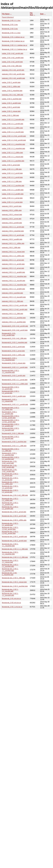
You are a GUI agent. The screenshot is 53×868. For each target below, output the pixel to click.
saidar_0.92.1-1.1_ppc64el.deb (13, 161)
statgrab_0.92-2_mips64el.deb (13, 231)
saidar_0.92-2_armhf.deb (11, 107)
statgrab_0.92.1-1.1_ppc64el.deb (14, 318)
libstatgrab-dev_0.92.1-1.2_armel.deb (10, 491)
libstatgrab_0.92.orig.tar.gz (11, 603)
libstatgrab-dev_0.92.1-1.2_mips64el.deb (10, 553)
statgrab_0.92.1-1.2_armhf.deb (13, 235)
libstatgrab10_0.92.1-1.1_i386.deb (14, 446)
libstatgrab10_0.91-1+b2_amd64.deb (9, 334)
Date (42, 14)
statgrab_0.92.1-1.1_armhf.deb (13, 227)
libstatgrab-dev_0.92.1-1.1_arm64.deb (10, 524)
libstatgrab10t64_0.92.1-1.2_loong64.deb (11, 429)
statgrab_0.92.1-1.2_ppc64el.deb (14, 322)
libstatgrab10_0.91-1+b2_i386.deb (14, 338)
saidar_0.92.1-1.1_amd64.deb (13, 190)
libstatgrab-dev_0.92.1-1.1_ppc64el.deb (10, 566)
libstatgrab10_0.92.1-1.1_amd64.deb (9, 413)
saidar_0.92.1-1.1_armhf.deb (12, 177)
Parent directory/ (8, 17)
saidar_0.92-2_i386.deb (10, 115)
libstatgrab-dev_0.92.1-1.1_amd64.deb (10, 504)
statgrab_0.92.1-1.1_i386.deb (12, 301)
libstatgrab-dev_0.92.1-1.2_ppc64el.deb (10, 570)
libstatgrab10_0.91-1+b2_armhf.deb (15, 330)
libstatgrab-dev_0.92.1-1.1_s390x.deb (10, 483)
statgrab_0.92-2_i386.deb (11, 248)
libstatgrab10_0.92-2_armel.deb (13, 351)
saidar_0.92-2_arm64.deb (11, 82)
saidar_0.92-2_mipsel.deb (11, 111)
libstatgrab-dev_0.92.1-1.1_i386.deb (15, 549)
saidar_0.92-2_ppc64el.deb (12, 99)
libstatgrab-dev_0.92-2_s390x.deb (14, 520)
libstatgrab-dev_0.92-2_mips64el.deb (9, 574)
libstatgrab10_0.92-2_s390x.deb (13, 355)
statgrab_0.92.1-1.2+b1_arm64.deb (15, 305)
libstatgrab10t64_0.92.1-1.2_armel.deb (11, 392)
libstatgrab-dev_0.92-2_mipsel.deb (14, 582)
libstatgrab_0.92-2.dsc (10, 29)
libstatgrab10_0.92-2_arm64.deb (14, 376)
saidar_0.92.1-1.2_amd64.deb (13, 194)
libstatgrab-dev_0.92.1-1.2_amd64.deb (10, 508)
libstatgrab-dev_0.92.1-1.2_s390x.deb (10, 500)
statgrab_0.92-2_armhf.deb (12, 206)
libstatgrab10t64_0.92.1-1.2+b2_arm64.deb (11, 417)
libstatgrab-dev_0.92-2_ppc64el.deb (15, 586)
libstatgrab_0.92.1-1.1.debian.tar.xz (15, 45)
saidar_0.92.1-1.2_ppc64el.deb (13, 186)
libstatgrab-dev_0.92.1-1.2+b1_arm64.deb (10, 532)
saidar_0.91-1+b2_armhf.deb (12, 62)
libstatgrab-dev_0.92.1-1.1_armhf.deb (10, 475)
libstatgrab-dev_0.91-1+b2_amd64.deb (9, 471)
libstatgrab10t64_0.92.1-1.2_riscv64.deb (11, 438)
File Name (6, 14)
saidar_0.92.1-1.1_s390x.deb (12, 128)
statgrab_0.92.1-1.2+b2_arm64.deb (15, 310)
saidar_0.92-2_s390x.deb (11, 87)
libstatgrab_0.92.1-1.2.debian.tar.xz (15, 49)
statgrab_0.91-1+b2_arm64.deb (13, 74)
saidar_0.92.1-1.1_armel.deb (12, 198)
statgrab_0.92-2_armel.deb (12, 219)
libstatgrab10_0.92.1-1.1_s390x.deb (15, 384)
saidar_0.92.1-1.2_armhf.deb (12, 173)
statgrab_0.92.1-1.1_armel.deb (13, 260)
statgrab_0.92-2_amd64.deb (12, 239)
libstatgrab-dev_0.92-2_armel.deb (14, 512)
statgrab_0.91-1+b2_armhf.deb (13, 70)
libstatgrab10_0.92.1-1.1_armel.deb (15, 380)
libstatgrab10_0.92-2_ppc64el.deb (14, 442)
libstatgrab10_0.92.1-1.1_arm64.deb (15, 404)
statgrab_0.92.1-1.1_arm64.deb (13, 264)
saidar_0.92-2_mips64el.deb (12, 91)
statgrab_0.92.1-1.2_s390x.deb (13, 256)
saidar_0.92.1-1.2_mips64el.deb (13, 149)
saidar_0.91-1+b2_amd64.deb (13, 58)
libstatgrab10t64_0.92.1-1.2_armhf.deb (11, 388)
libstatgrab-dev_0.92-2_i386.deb (14, 578)
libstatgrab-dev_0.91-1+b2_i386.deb (15, 495)
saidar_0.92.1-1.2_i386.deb (12, 182)
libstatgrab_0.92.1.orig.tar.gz (12, 607)
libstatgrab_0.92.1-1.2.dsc (11, 33)
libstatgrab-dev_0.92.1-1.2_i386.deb (15, 557)
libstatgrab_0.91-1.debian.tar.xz (13, 37)
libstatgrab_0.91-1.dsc (10, 25)
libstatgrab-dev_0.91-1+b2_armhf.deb (9, 462)
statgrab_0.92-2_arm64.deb (12, 223)
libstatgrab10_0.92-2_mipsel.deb (14, 363)
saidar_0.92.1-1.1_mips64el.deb (13, 144)
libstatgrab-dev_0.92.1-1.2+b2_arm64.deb (10, 528)
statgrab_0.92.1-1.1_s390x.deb (13, 243)
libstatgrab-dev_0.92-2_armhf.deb (14, 516)
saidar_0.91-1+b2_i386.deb (12, 66)
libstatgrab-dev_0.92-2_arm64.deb (14, 541)
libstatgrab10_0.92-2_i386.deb (13, 433)
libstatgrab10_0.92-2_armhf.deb (13, 347)
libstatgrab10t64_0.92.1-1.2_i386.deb (11, 450)
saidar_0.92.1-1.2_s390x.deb (12, 153)
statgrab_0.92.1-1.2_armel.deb (13, 268)
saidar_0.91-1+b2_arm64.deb (13, 53)
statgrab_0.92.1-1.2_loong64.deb (14, 297)
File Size (31, 14)
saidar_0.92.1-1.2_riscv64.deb (13, 132)
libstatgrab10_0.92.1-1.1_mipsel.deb (9, 400)
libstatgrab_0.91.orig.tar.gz (11, 599)
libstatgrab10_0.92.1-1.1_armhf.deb (15, 367)
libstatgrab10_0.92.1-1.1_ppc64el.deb (9, 454)
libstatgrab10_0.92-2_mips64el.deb (15, 343)
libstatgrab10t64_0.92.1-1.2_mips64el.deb (11, 371)
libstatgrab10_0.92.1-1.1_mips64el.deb (9, 359)
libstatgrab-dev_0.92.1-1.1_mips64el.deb (10, 545)
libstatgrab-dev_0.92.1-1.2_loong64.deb (10, 594)
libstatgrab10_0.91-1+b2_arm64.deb (15, 326)
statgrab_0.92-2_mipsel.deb (12, 215)
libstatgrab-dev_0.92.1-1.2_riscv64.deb (10, 590)
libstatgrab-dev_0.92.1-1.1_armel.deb (10, 479)
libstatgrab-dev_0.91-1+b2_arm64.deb (9, 466)
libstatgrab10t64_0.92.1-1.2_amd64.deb (11, 425)
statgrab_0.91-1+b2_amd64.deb (13, 78)
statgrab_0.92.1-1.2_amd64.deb (13, 289)
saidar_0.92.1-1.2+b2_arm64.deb (14, 140)
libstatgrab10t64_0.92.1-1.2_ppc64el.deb (11, 458)
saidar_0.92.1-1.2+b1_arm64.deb (14, 136)
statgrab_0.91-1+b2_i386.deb (13, 95)
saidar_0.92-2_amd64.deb (11, 103)
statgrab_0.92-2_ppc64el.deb (12, 293)
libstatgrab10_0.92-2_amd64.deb (14, 396)
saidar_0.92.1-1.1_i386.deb (12, 169)
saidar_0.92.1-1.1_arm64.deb (13, 124)
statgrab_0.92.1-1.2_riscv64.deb (13, 281)
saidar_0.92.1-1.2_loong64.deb (13, 120)
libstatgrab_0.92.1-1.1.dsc (11, 21)
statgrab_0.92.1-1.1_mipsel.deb (13, 252)
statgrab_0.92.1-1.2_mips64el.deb (14, 285)
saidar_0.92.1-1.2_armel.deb (12, 202)
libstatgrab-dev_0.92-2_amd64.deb (14, 537)
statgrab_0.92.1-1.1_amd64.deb (13, 272)
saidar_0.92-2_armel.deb (11, 165)
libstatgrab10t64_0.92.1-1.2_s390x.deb (11, 409)
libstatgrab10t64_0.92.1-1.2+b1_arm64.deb (11, 421)
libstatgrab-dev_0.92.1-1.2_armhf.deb (10, 487)
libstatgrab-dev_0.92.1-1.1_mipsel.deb (10, 561)
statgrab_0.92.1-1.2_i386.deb (12, 314)
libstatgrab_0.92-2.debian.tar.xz (13, 41)
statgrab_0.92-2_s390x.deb (12, 210)
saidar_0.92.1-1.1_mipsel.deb (13, 157)
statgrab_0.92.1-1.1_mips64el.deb (14, 276)
